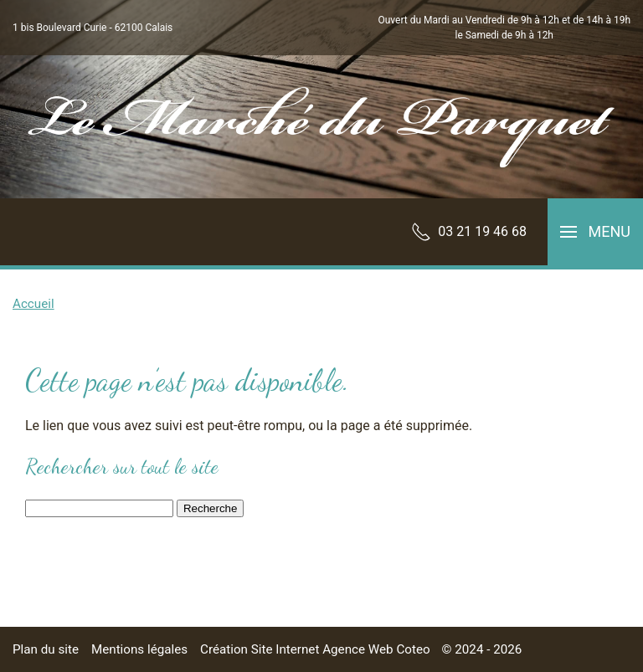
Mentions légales (139, 649)
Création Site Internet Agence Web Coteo (315, 649)
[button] (595, 232)
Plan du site (46, 649)
